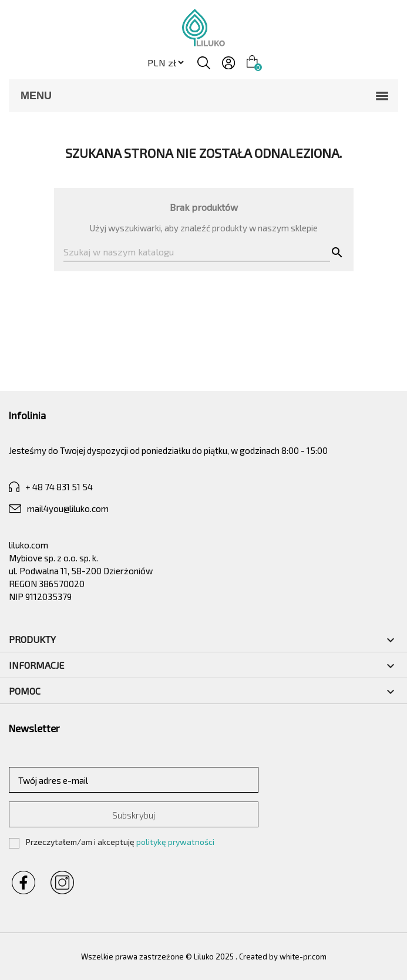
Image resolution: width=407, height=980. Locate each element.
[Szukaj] (197, 252)
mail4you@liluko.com (59, 508)
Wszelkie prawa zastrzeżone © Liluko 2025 (158, 957)
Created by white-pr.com (283, 957)
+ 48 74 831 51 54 (51, 487)
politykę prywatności (175, 842)
